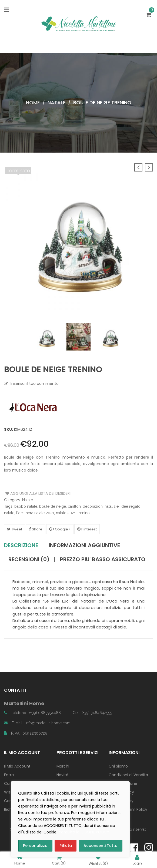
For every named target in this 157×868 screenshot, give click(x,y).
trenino (84, 513)
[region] (70, 819)
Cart (59, 860)
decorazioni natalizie (101, 506)
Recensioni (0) (29, 559)
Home (33, 102)
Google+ (60, 529)
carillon (74, 506)
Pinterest (87, 529)
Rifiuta (66, 846)
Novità (62, 775)
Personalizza (35, 846)
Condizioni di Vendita (128, 775)
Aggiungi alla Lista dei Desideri (26, 493)
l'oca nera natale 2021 (35, 513)
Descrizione (21, 545)
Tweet (15, 529)
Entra (9, 775)
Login (137, 860)
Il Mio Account (17, 766)
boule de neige (53, 506)
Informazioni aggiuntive (84, 545)
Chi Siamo (118, 766)
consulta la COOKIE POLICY (84, 832)
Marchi (63, 766)
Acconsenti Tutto (101, 846)
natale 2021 (66, 513)
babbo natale (26, 506)
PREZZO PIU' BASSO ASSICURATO (103, 559)
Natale (56, 102)
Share (36, 529)
